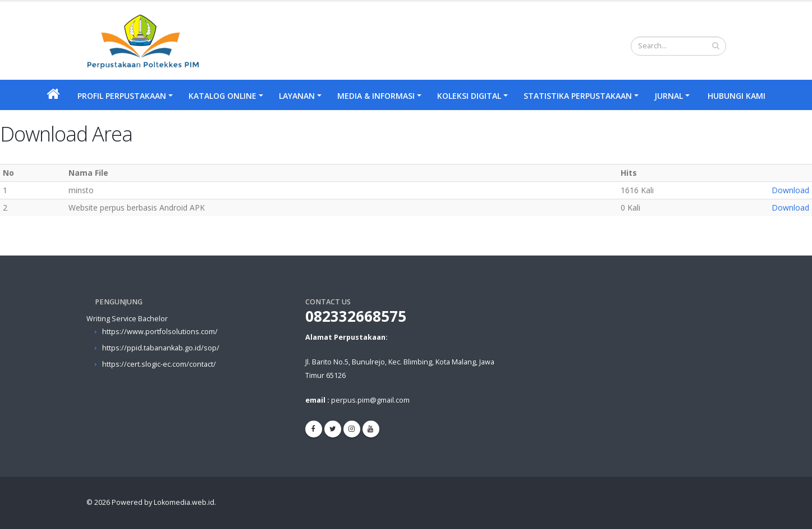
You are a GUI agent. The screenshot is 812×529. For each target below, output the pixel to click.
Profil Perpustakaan (122, 96)
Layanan (297, 96)
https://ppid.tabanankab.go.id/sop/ (161, 348)
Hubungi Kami (737, 96)
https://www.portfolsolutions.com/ (160, 332)
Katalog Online (223, 96)
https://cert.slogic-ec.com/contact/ (159, 364)
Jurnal (669, 96)
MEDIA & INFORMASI (376, 96)
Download (790, 190)
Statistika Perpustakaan (578, 96)
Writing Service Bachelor (127, 319)
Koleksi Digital (469, 96)
